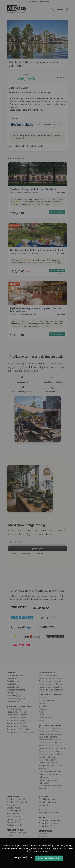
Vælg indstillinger (23, 857)
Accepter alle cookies (49, 858)
